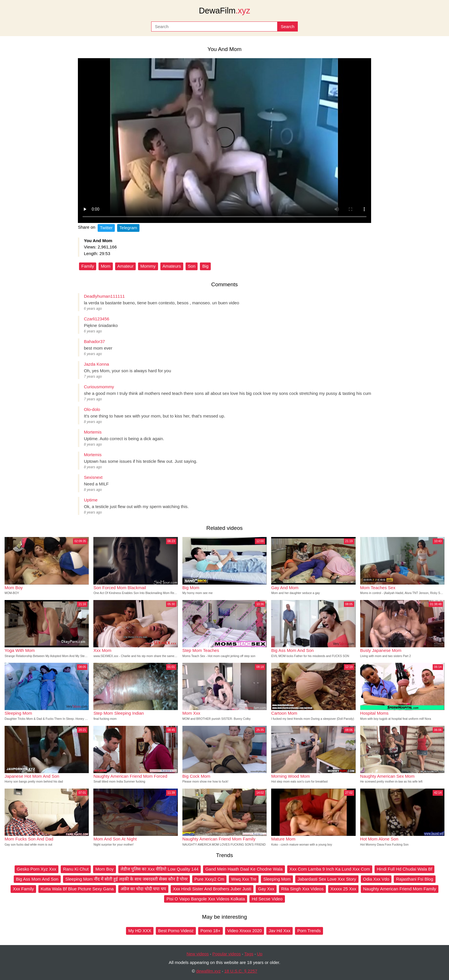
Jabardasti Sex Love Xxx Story (327, 879)
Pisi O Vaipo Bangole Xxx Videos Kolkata (206, 899)
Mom (106, 266)
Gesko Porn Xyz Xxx (37, 869)
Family (88, 266)
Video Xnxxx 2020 (245, 931)
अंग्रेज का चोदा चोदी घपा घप (143, 889)
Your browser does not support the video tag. (224, 141)
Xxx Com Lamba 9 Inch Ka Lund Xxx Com (330, 869)
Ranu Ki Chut (76, 869)
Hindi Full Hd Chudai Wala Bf (405, 869)
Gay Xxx (266, 889)
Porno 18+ (210, 931)
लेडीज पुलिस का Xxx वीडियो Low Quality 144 (159, 869)
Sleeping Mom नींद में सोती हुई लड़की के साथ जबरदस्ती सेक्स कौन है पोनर (126, 879)
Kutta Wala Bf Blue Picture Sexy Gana (77, 889)
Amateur (126, 266)
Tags (249, 954)
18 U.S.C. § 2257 (241, 971)
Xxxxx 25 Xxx (343, 889)
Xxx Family (23, 889)
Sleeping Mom (277, 879)
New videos (198, 954)
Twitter (106, 228)
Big (205, 266)
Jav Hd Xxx (279, 931)
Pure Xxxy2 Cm (209, 879)
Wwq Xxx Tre (244, 879)
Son (192, 266)
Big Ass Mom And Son (37, 879)
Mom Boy (104, 869)
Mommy (148, 266)
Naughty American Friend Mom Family (400, 889)
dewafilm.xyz (208, 971)
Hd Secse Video (267, 899)
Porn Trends (309, 931)
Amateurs (172, 266)
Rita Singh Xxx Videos (302, 889)
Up (260, 954)
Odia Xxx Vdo (376, 879)
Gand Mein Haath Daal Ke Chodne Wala (244, 869)
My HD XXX (140, 931)
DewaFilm (224, 11)
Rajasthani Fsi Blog (414, 879)
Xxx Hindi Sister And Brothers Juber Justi (212, 889)
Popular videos (227, 954)
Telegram (128, 228)
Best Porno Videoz (176, 931)
